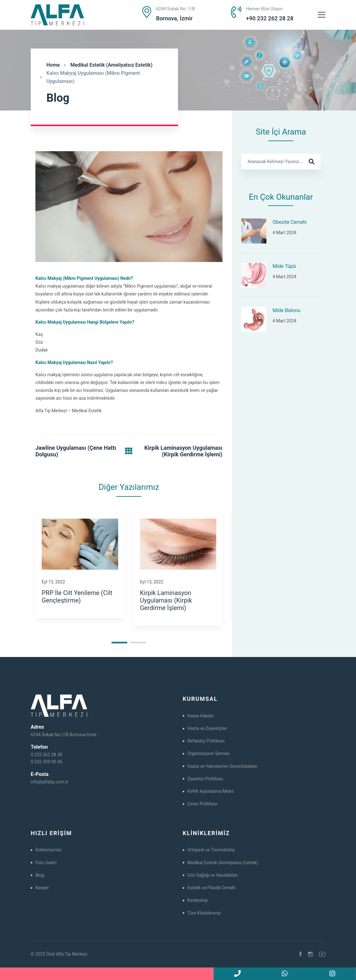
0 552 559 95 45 (46, 762)
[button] (119, 643)
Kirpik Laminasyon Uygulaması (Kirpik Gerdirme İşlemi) (183, 451)
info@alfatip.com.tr (50, 782)
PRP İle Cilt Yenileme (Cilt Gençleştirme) (77, 597)
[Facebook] (301, 954)
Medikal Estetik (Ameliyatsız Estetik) (111, 65)
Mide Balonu (287, 310)
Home (53, 65)
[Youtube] (322, 954)
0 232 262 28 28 (46, 755)
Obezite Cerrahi (290, 222)
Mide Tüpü (284, 266)
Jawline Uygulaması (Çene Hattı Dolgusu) (76, 451)
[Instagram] (310, 954)
